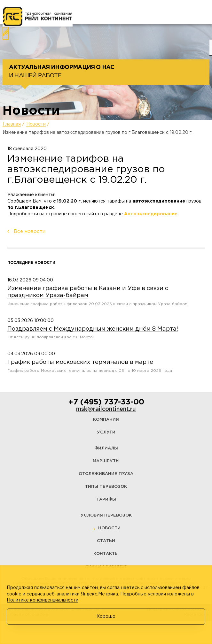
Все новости (30, 231)
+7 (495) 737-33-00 (106, 402)
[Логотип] (38, 17)
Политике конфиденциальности (43, 600)
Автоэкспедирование (151, 214)
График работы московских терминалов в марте (80, 362)
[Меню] (14, 12)
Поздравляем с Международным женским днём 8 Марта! (93, 329)
